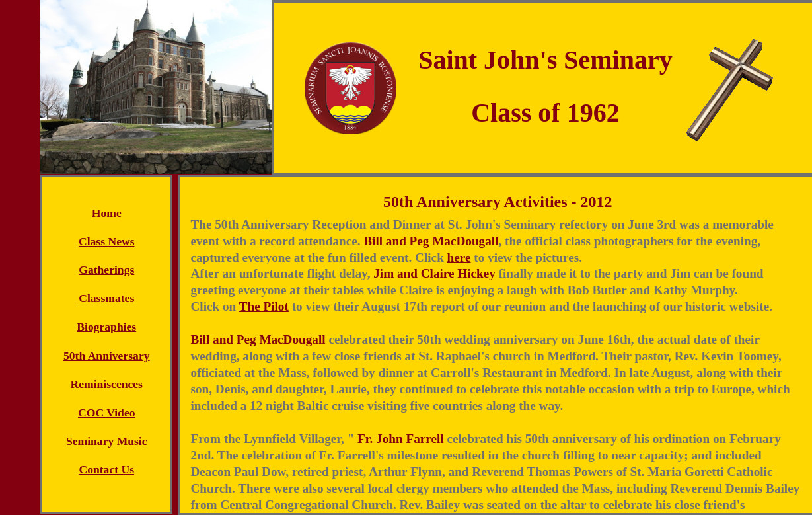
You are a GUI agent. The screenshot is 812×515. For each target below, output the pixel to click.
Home (107, 213)
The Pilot (264, 306)
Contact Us (106, 469)
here (459, 257)
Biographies (106, 327)
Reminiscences (107, 384)
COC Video (107, 413)
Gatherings (106, 270)
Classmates (106, 298)
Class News (107, 241)
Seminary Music (107, 441)
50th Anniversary (107, 356)
